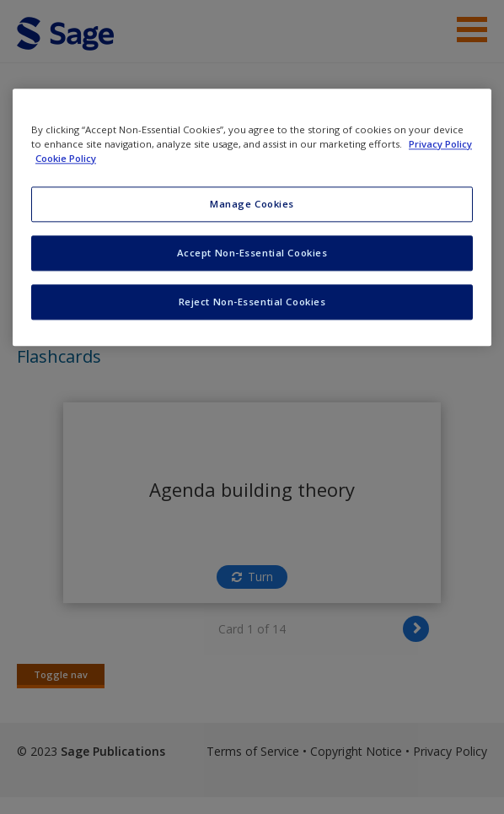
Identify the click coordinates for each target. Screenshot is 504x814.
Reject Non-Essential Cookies (252, 302)
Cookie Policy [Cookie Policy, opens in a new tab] (66, 158)
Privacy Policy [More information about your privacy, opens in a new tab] (440, 144)
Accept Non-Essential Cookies (252, 253)
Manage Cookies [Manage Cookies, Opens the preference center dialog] (252, 204)
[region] (252, 217)
